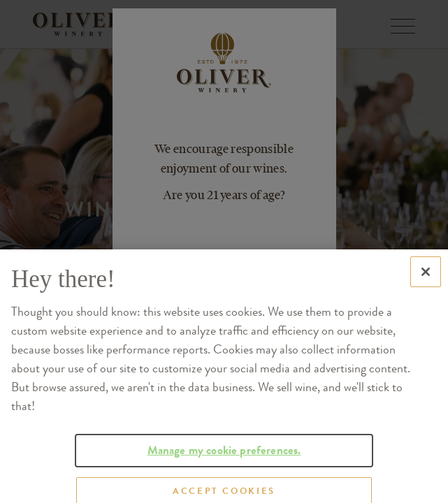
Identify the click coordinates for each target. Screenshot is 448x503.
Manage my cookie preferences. (224, 458)
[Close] (426, 280)
